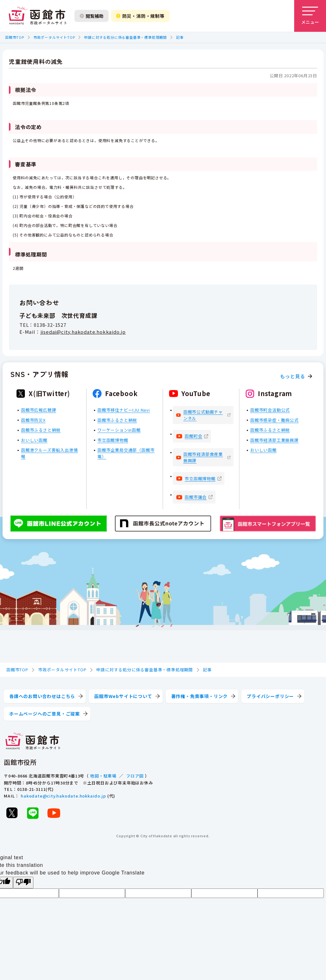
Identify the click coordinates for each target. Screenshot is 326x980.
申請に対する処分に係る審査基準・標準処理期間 (125, 37)
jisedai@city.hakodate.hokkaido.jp (83, 332)
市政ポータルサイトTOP (54, 37)
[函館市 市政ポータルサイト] (38, 16)
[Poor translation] (23, 883)
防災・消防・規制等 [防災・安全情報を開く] (140, 16)
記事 (180, 37)
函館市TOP (15, 37)
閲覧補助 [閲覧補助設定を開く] (92, 16)
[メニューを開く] (310, 16)
